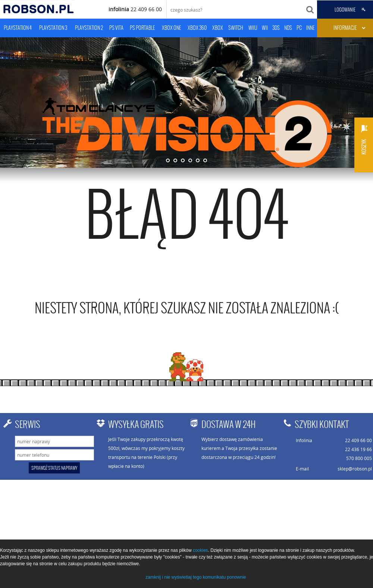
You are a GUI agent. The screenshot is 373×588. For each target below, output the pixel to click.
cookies (200, 550)
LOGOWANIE (345, 10)
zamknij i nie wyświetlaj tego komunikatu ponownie (196, 577)
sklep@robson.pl (355, 469)
